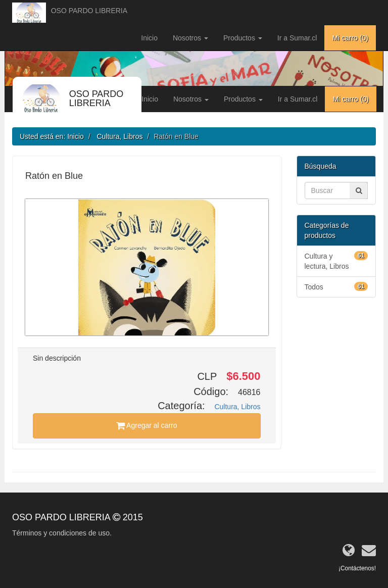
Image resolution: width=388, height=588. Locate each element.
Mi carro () (350, 38)
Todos (336, 286)
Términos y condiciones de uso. (62, 533)
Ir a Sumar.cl (297, 38)
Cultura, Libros (119, 136)
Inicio (149, 38)
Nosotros (190, 38)
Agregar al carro (147, 425)
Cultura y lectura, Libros (336, 261)
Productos (243, 38)
